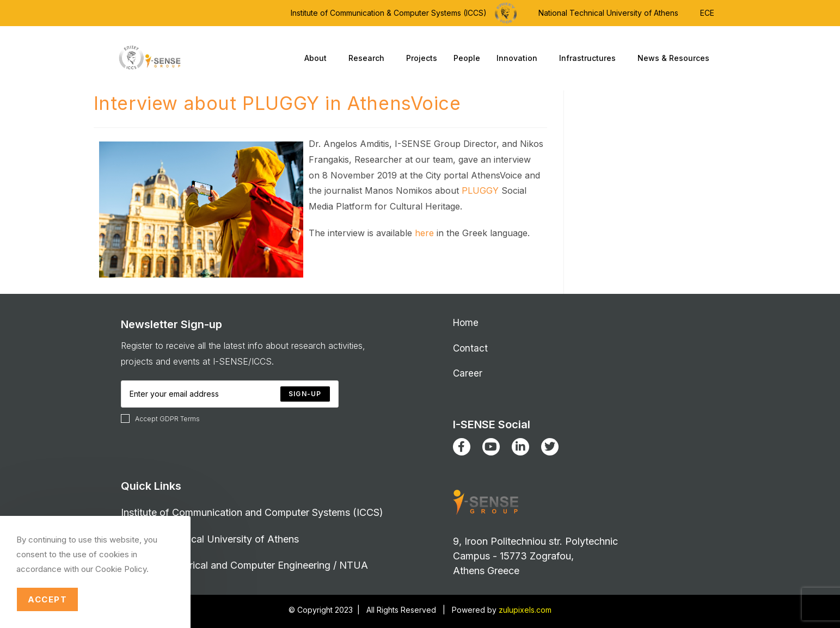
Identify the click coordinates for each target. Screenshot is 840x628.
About (318, 58)
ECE (707, 13)
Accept (47, 599)
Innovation (520, 58)
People (467, 58)
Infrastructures (590, 58)
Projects (422, 58)
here (424, 233)
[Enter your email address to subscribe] (230, 394)
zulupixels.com (525, 610)
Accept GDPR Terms (160, 418)
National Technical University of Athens (608, 13)
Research (369, 58)
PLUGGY (480, 190)
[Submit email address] (305, 394)
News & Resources (676, 58)
